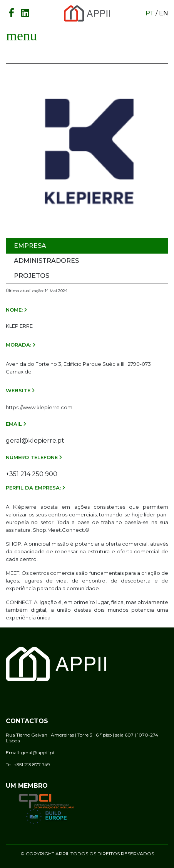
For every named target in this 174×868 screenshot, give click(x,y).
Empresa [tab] (30, 246)
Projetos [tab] (32, 276)
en (164, 13)
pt (150, 13)
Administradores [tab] (46, 261)
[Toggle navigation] (22, 36)
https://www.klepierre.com (39, 407)
